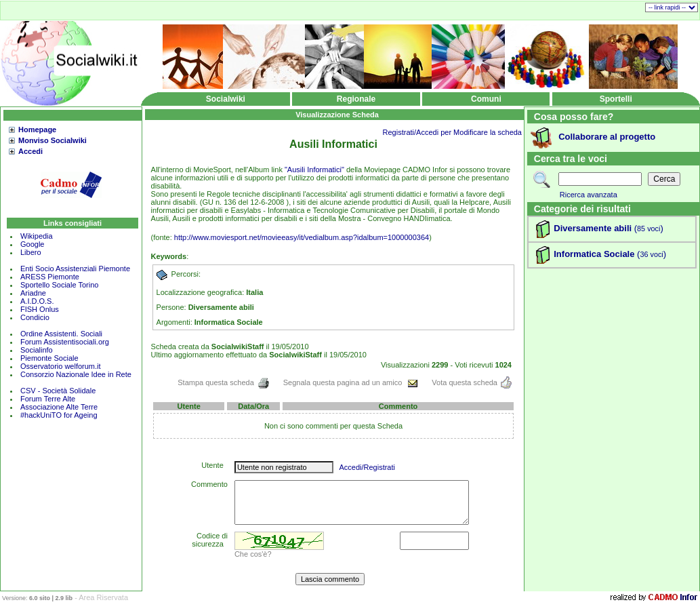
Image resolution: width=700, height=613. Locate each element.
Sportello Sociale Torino (59, 285)
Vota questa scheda (472, 382)
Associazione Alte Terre (59, 407)
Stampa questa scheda (224, 382)
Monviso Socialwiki (53, 140)
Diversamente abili (593, 228)
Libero (31, 252)
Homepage (37, 130)
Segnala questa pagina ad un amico (351, 382)
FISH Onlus (40, 309)
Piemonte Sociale (49, 358)
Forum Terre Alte (49, 399)
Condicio (35, 317)
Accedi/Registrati (367, 467)
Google (32, 244)
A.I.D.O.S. (37, 301)
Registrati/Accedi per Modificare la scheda (452, 132)
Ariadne (33, 293)
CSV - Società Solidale (58, 391)
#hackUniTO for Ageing (59, 415)
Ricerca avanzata (589, 195)
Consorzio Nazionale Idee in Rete (76, 374)
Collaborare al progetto (607, 137)
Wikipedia (37, 236)
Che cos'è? (253, 554)
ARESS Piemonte (50, 277)
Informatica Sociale (594, 254)
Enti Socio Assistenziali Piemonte (75, 269)
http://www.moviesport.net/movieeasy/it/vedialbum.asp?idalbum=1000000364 (302, 237)
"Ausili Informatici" (314, 170)
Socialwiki (226, 99)
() (647, 228)
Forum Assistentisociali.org (65, 342)
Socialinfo (37, 350)
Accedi (30, 151)
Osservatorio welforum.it (61, 366)
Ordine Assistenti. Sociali (61, 334)
